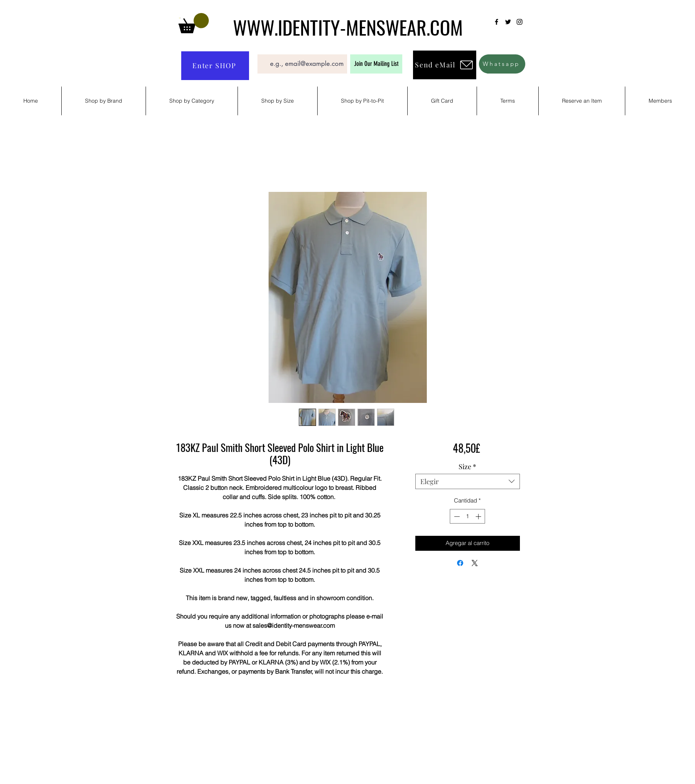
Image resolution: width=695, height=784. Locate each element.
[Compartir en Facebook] (460, 563)
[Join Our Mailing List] (376, 64)
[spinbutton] (468, 516)
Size (467, 466)
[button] (194, 23)
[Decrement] (456, 516)
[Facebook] (497, 22)
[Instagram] (520, 22)
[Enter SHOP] (215, 66)
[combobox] (468, 481)
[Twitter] (508, 22)
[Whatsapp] (502, 64)
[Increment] (479, 516)
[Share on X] (475, 563)
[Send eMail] (445, 65)
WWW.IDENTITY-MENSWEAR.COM (348, 27)
